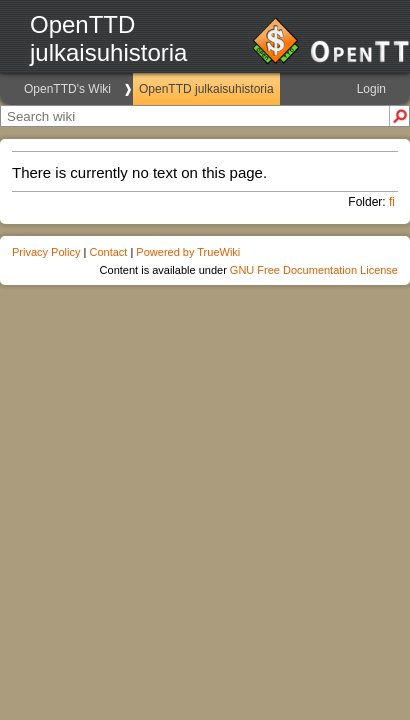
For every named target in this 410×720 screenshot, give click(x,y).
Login (371, 89)
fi (392, 202)
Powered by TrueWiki (188, 252)
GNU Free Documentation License (314, 270)
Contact (108, 252)
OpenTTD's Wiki (67, 89)
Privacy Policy (46, 252)
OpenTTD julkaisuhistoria (206, 89)
